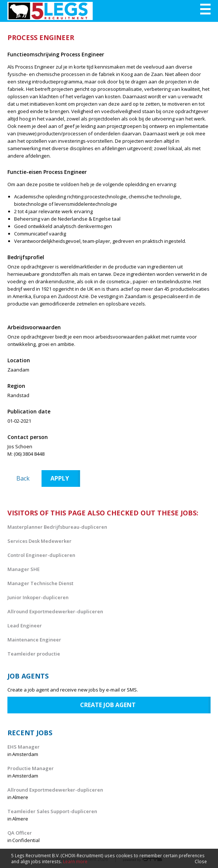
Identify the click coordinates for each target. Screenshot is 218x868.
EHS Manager (24, 747)
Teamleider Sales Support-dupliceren (52, 811)
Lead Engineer (25, 626)
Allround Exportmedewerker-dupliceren (55, 611)
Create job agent (108, 705)
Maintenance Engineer (34, 640)
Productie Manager (31, 768)
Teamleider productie (34, 654)
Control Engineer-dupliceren (41, 555)
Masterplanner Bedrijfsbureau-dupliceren (57, 527)
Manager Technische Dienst (40, 583)
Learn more (75, 861)
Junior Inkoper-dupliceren (38, 597)
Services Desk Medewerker (39, 541)
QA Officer (20, 833)
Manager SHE (24, 569)
